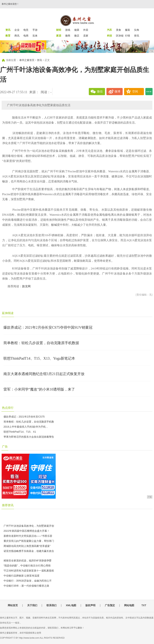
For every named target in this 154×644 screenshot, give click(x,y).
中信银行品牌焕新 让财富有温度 (22, 576)
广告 (5, 447)
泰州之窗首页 (27, 60)
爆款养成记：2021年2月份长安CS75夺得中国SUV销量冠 (48, 327)
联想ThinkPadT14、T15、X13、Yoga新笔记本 (39, 358)
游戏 (68, 30)
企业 (17, 30)
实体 (35, 36)
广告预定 (110, 605)
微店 (77, 36)
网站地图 (129, 605)
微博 (117, 91)
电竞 (26, 30)
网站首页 (13, 605)
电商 (26, 36)
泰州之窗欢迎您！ (10, 4)
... (149, 92)
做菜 (77, 30)
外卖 (86, 30)
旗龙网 (26, 286)
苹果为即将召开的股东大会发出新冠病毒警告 (29, 437)
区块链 (120, 36)
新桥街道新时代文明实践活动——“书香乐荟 (28, 536)
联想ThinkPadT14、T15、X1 (20, 432)
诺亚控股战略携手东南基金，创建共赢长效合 (29, 551)
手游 (35, 30)
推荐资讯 (8, 505)
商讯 (17, 36)
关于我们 (32, 605)
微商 (68, 36)
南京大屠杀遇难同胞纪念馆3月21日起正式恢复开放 (44, 374)
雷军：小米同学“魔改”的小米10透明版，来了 (39, 389)
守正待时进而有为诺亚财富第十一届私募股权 (29, 571)
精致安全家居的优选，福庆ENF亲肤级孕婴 (28, 561)
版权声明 (90, 605)
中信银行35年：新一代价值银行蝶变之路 (26, 586)
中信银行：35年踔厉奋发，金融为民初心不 (28, 581)
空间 (135, 91)
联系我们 (52, 605)
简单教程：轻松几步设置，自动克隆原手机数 (29, 422)
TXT (144, 605)
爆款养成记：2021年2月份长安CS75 (24, 417)
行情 (128, 36)
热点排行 (8, 408)
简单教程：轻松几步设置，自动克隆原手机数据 (41, 343)
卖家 (86, 36)
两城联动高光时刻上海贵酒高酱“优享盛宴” (27, 546)
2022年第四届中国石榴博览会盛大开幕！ (27, 531)
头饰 (137, 30)
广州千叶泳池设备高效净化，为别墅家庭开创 (29, 526)
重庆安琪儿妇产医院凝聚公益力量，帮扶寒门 (29, 541)
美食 (119, 30)
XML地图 (71, 605)
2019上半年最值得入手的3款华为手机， (26, 427)
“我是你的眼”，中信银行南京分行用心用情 (27, 566)
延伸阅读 (8, 313)
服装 (128, 30)
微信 (100, 91)
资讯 (137, 36)
